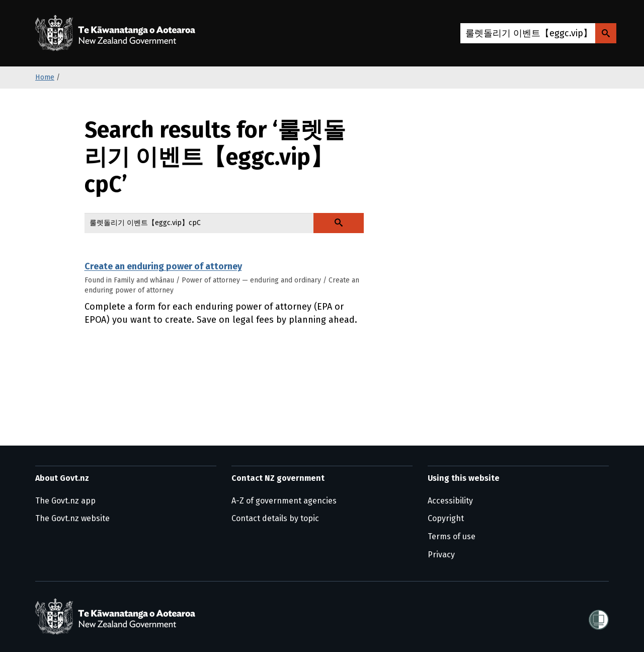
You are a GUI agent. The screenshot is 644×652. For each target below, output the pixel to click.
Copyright (446, 518)
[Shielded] (599, 617)
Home (45, 77)
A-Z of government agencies (284, 501)
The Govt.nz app (65, 501)
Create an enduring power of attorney (163, 266)
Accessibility (450, 501)
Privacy (441, 555)
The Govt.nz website (72, 518)
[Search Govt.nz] (606, 33)
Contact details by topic (275, 518)
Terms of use (452, 536)
